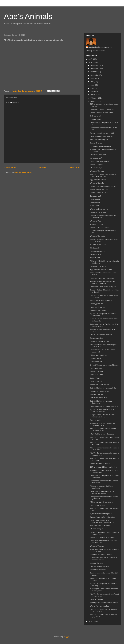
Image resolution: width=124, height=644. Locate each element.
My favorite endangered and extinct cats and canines (103, 411)
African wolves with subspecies (102, 502)
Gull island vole (96, 116)
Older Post (75, 168)
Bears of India (95, 420)
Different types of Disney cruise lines (104, 467)
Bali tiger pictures (96, 599)
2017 (91, 59)
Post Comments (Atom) (23, 173)
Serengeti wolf (95, 254)
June (93, 85)
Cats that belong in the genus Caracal (104, 406)
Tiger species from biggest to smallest (104, 603)
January (94, 101)
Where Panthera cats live (99, 606)
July (92, 82)
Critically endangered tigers (100, 566)
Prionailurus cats (96, 368)
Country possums (97, 304)
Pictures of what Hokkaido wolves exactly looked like (103, 282)
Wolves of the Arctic (97, 236)
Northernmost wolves (98, 212)
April (92, 91)
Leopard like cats (96, 563)
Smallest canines (96, 394)
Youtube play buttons (98, 245)
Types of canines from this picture (103, 517)
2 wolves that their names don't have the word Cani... (104, 542)
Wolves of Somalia (97, 183)
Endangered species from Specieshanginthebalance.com (102, 521)
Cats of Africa (95, 378)
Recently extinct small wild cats (102, 136)
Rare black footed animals (100, 385)
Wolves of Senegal (97, 171)
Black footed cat (96, 381)
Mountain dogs (96, 119)
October (94, 72)
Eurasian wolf (95, 199)
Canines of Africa (96, 375)
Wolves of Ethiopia (97, 372)
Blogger (66, 637)
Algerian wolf (95, 258)
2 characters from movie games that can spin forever (103, 559)
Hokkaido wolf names (98, 310)
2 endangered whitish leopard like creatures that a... (103, 424)
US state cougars (96, 529)
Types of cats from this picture (101, 514)
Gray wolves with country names (102, 109)
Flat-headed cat (96, 362)
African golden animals (99, 355)
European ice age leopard (100, 341)
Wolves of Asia (96, 221)
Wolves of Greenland (98, 155)
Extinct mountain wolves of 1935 (102, 133)
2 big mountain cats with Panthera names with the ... (103, 416)
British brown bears (97, 251)
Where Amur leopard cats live (101, 335)
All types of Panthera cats (100, 391)
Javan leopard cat (97, 338)
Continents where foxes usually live (103, 287)
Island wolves (95, 203)
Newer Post (10, 168)
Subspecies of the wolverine (100, 526)
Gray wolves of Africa (98, 266)
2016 (91, 62)
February (94, 98)
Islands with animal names (100, 464)
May (92, 88)
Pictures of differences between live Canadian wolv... (103, 217)
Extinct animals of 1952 (99, 193)
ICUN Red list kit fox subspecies (102, 434)
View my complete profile (95, 51)
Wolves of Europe (97, 224)
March (93, 95)
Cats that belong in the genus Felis (103, 388)
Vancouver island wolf (98, 570)
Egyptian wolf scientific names (101, 269)
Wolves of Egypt (96, 168)
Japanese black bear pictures (101, 555)
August (93, 78)
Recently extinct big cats (99, 140)
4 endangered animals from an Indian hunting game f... (104, 590)
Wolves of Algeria (96, 164)
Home (43, 168)
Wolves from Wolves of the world (102, 538)
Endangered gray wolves (99, 161)
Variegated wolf (96, 158)
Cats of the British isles (99, 398)
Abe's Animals (28, 16)
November (95, 69)
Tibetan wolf (95, 248)
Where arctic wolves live (99, 209)
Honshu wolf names (97, 307)
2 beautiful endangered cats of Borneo (104, 365)
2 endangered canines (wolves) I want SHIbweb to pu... (104, 471)
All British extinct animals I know (102, 278)
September (95, 75)
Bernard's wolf (95, 196)
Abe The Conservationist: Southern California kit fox (103, 430)
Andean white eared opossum (101, 300)
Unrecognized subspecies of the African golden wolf (102, 492)
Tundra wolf (94, 206)
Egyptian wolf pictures (98, 180)
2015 (91, 621)
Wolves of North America (99, 228)
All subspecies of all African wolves (103, 186)
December (95, 65)
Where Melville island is (99, 189)
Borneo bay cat (96, 358)
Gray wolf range (96, 143)
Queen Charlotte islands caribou (102, 113)
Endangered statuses (98, 505)
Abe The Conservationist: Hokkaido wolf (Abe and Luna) (103, 175)
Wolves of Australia (97, 546)
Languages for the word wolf (101, 146)
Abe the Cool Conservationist (100, 47)
